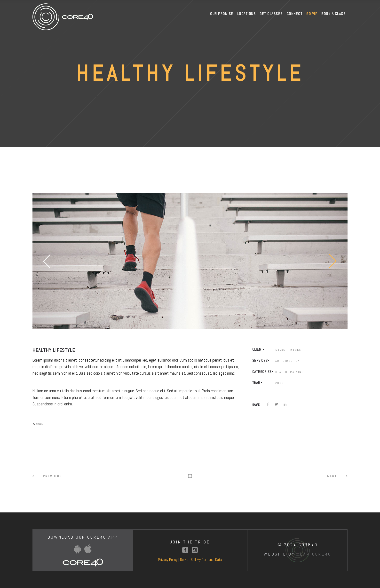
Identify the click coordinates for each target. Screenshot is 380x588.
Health (281, 372)
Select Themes (288, 350)
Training (296, 372)
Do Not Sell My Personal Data (201, 560)
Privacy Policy (168, 560)
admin (40, 424)
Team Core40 (314, 554)
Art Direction (288, 361)
